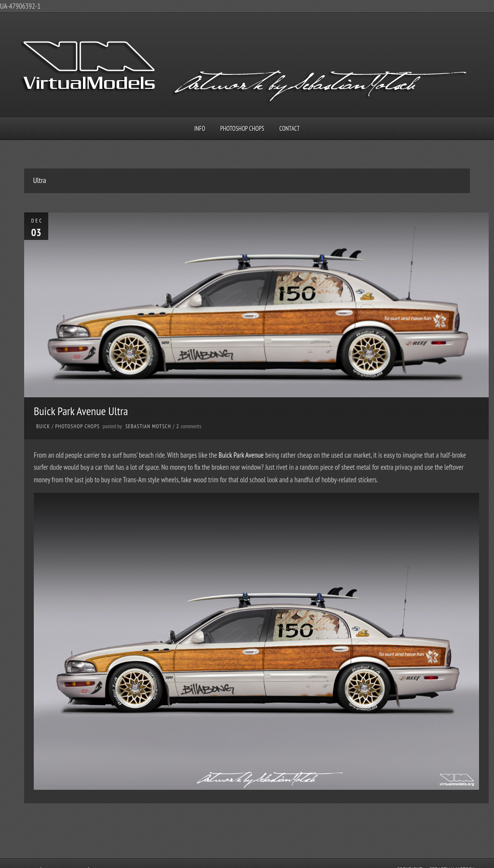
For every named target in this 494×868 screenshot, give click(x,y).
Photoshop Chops (242, 129)
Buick (43, 426)
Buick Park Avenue (241, 455)
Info (200, 129)
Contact (289, 129)
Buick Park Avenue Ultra (81, 411)
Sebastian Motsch (148, 426)
